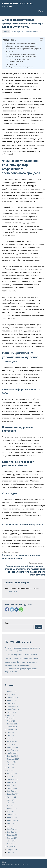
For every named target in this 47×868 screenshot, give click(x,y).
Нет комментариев (9, 35)
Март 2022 (11, 812)
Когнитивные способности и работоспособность (19, 60)
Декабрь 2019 (12, 829)
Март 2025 (11, 721)
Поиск (7, 623)
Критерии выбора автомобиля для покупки (21, 655)
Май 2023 (11, 771)
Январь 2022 (12, 817)
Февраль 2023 (13, 779)
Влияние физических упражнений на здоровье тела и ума (23, 50)
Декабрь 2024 (12, 724)
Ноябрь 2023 (12, 753)
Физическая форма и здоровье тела (21, 54)
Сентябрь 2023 (13, 759)
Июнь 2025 (11, 715)
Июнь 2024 (11, 735)
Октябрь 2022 (12, 791)
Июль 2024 (11, 733)
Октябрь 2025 (12, 706)
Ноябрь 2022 (12, 788)
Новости (6, 32)
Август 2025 (12, 712)
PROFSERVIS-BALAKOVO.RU (18, 3)
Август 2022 (12, 797)
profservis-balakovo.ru (33, 32)
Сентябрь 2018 (13, 835)
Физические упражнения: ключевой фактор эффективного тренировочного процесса (21, 45)
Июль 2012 (11, 852)
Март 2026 (11, 695)
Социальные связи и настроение (21, 67)
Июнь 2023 (11, 768)
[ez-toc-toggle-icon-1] (40, 40)
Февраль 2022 (13, 814)
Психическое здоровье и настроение (22, 57)
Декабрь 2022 (12, 785)
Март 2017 (11, 847)
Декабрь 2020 (12, 820)
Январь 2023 (12, 782)
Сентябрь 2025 (13, 709)
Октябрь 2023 (12, 756)
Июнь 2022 (11, 803)
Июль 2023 (11, 765)
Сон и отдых (13, 64)
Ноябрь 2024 (12, 727)
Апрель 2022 (12, 809)
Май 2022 (11, 806)
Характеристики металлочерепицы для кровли (23, 658)
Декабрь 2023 (12, 750)
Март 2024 (11, 744)
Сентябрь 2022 (13, 794)
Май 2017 (11, 844)
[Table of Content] (41, 40)
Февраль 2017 (12, 850)
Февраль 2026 (13, 697)
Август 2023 (12, 762)
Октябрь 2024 (12, 730)
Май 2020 (11, 826)
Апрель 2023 (12, 774)
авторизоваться (11, 591)
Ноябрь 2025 (12, 703)
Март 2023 (11, 776)
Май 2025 (11, 718)
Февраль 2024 (13, 747)
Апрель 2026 (12, 692)
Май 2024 (11, 738)
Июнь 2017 (11, 841)
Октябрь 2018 (12, 832)
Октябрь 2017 (12, 838)
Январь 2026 (12, 700)
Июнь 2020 (11, 823)
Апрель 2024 (12, 741)
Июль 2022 (11, 800)
